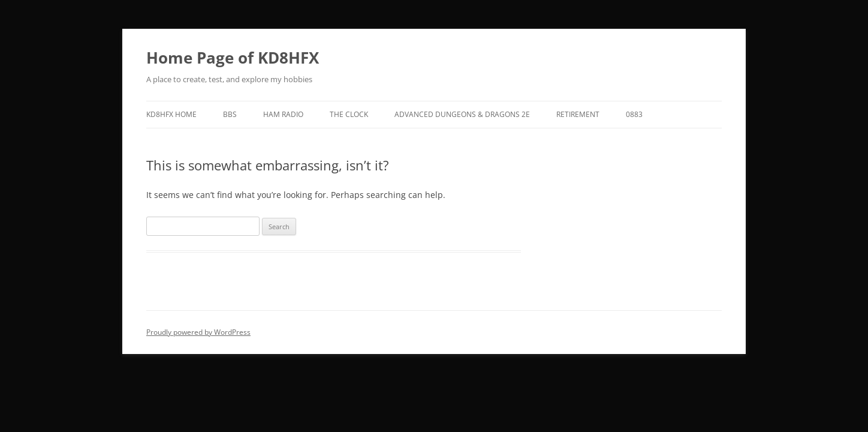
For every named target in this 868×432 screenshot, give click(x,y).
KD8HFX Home (171, 114)
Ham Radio (283, 114)
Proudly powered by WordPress (198, 332)
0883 (634, 114)
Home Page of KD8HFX (233, 58)
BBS (230, 114)
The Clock (349, 114)
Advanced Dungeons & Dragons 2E (462, 114)
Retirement (578, 114)
